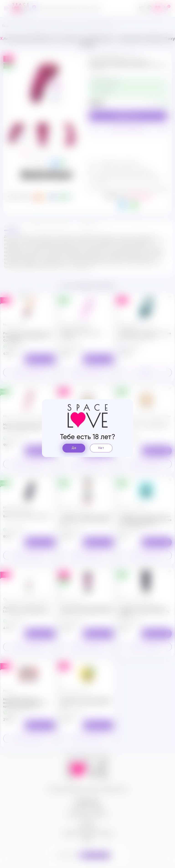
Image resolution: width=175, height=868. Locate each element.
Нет (101, 448)
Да (74, 448)
